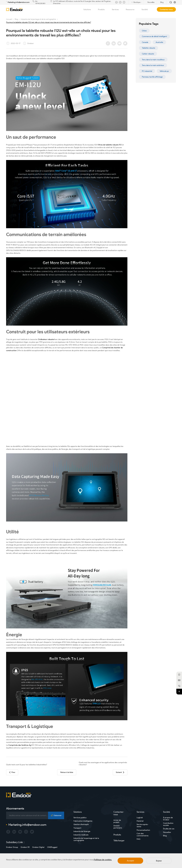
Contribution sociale (168, 824)
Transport (77, 828)
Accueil (9, 19)
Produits (103, 9)
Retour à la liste (67, 772)
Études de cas (169, 829)
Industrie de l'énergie (82, 831)
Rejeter (159, 861)
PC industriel (147, 71)
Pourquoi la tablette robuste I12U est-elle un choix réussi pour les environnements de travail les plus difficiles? (49, 22)
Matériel (140, 821)
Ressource (132, 9)
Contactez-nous (166, 9)
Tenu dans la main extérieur (153, 65)
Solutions (89, 9)
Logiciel (140, 818)
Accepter (130, 861)
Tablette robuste (149, 48)
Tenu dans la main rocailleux (153, 60)
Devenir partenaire (118, 827)
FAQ (138, 839)
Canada (145, 42)
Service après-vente (143, 825)
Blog (16, 19)
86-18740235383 (40, 2)
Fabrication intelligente (83, 821)
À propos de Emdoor (168, 819)
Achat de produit (117, 821)
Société (146, 9)
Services (117, 9)
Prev (12, 772)
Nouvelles (167, 832)
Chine (144, 31)
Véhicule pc (164, 71)
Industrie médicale (81, 835)
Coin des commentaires (143, 835)
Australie (159, 42)
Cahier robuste (148, 54)
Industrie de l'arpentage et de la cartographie (38, 19)
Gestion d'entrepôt (81, 824)
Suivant (120, 772)
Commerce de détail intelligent (154, 36)
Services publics (80, 818)
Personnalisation (143, 830)
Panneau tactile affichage (152, 77)
